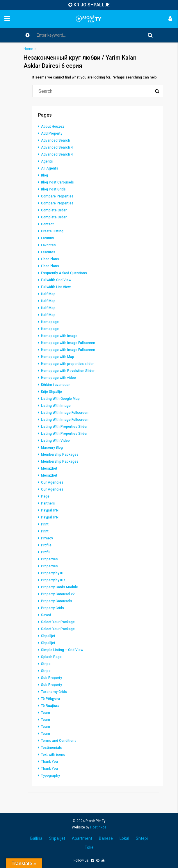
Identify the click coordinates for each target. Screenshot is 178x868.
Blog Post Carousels (57, 182)
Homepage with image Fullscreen (68, 343)
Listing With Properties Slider (64, 427)
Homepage (50, 322)
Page (45, 496)
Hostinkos (98, 827)
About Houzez (53, 126)
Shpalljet (48, 636)
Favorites (48, 245)
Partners (48, 503)
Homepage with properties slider (67, 364)
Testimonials (51, 748)
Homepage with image (59, 336)
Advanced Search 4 (57, 147)
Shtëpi (142, 838)
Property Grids (52, 608)
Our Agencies (52, 482)
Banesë (106, 838)
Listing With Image (56, 406)
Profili (46, 552)
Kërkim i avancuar (55, 385)
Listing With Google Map (60, 399)
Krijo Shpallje (51, 392)
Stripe (46, 664)
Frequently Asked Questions (64, 273)
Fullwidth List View (56, 287)
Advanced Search (56, 140)
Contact (47, 224)
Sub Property (51, 678)
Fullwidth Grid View (56, 280)
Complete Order (54, 210)
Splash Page (51, 657)
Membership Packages (60, 455)
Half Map (48, 294)
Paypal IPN (50, 510)
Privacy (47, 538)
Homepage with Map (58, 357)
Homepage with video (58, 378)
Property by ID (52, 573)
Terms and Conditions (59, 741)
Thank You (49, 762)
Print (45, 524)
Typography (50, 776)
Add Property (52, 133)
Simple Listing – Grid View (62, 650)
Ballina (36, 838)
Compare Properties (57, 196)
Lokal (124, 838)
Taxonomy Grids (54, 692)
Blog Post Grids (53, 189)
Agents (47, 161)
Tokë (89, 847)
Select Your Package (58, 622)
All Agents (50, 168)
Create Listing (52, 231)
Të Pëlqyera (50, 699)
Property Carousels (57, 601)
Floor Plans (50, 259)
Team (46, 713)
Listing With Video (55, 441)
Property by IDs (53, 580)
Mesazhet (49, 468)
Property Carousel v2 (58, 594)
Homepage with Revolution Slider (68, 371)
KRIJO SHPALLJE (92, 5)
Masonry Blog (52, 448)
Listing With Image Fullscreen (65, 413)
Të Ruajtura (50, 706)
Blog (44, 175)
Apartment (82, 838)
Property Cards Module (59, 587)
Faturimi (48, 238)
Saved (46, 615)
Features (48, 252)
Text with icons (53, 755)
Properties (49, 559)
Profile (46, 545)
